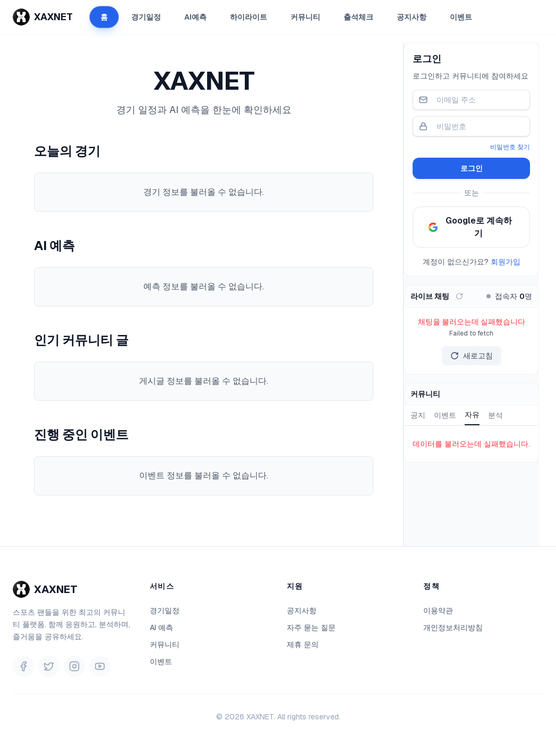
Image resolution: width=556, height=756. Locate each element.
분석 (495, 415)
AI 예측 (161, 628)
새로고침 (472, 356)
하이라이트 (249, 17)
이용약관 (438, 611)
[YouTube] (100, 666)
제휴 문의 (303, 645)
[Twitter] (49, 666)
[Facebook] (23, 666)
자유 (472, 415)
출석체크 (358, 17)
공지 (418, 415)
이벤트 (461, 17)
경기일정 (146, 17)
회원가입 (506, 262)
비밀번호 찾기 (510, 147)
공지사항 (412, 17)
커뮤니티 (305, 17)
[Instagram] (74, 666)
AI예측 (195, 17)
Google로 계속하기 (470, 227)
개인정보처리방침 (453, 628)
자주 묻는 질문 (311, 628)
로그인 (472, 168)
